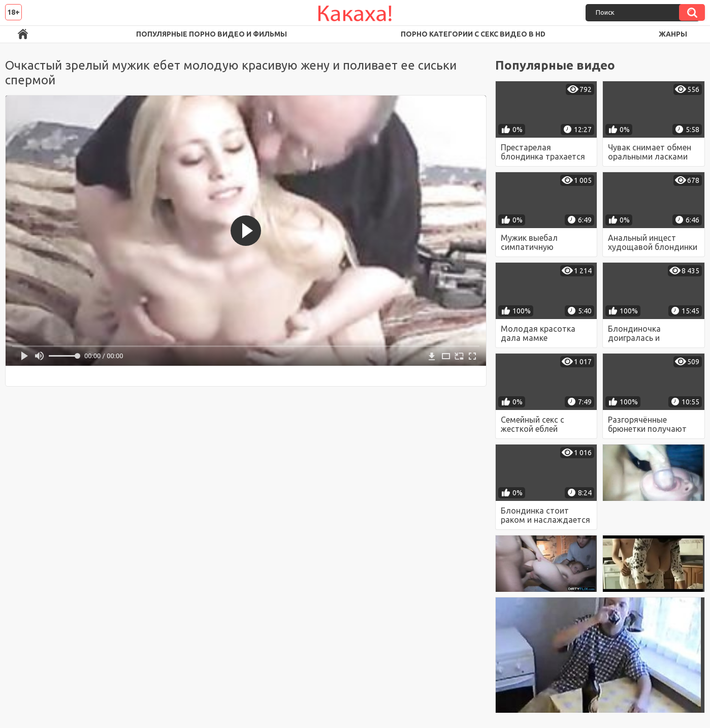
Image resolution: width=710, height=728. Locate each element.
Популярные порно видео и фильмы (212, 34)
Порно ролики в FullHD (23, 34)
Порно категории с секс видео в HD (473, 34)
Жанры (673, 34)
